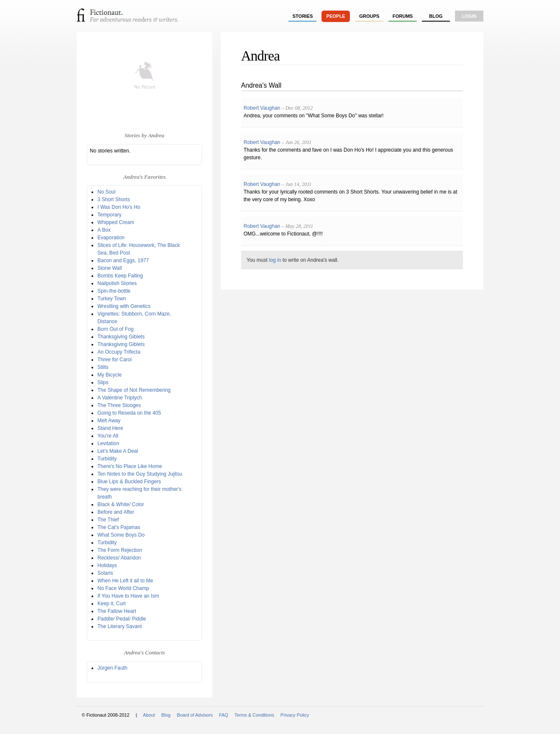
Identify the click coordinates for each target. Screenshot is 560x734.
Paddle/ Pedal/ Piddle (122, 619)
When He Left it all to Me (125, 581)
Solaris (105, 573)
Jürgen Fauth (112, 668)
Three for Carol (115, 360)
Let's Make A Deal (118, 451)
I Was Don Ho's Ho (119, 207)
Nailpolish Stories (117, 283)
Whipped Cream (116, 222)
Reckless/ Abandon (119, 558)
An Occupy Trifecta (119, 352)
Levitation (108, 443)
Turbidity (107, 459)
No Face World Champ (123, 588)
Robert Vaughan (262, 108)
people (336, 16)
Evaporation (111, 238)
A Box (104, 230)
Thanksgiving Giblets (121, 337)
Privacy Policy (295, 715)
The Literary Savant (120, 626)
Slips (103, 382)
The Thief (108, 520)
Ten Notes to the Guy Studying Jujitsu (140, 474)
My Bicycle (110, 375)
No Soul (107, 192)
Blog (436, 16)
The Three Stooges (119, 405)
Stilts (103, 367)
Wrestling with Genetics (124, 306)
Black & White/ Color (121, 504)
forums (403, 16)
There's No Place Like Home (130, 466)
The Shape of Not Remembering (134, 390)
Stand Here (110, 428)
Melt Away (109, 421)
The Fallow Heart (117, 611)
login (469, 16)
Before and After (116, 512)
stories (303, 16)
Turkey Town (112, 299)
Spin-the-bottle (114, 291)
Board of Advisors (195, 715)
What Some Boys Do (121, 535)
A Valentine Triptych (120, 398)
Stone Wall (110, 268)
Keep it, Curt (112, 604)
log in (275, 260)
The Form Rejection (120, 550)
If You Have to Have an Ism (128, 596)
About (149, 715)
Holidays (107, 565)
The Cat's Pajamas (119, 527)
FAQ (224, 715)
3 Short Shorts (114, 199)
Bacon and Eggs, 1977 (123, 260)
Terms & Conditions (255, 715)
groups (369, 16)
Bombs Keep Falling (120, 276)
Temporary (110, 215)
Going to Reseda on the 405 (129, 413)
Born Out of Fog (115, 329)
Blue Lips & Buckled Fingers (129, 482)
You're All (108, 436)
